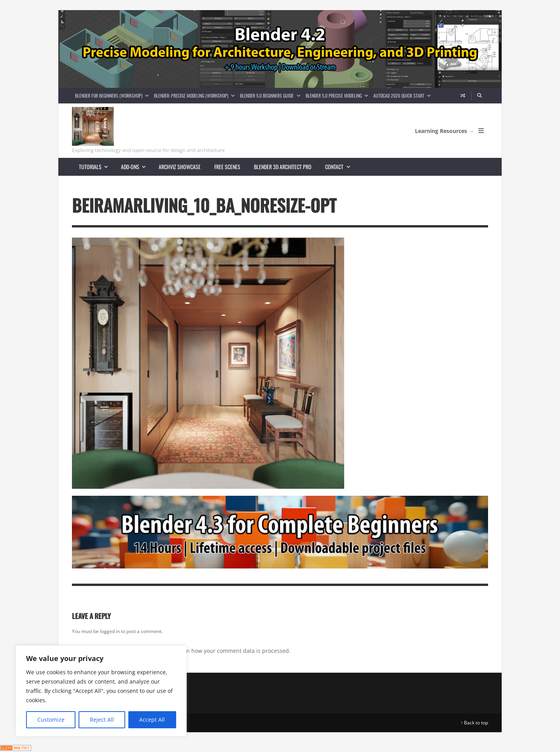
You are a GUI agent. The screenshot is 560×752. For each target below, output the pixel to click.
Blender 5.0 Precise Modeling (338, 95)
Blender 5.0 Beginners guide (271, 95)
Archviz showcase (180, 167)
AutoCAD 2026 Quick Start (403, 95)
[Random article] (463, 96)
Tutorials (97, 167)
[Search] (480, 96)
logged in (110, 631)
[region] (101, 691)
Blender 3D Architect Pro (283, 167)
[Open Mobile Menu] (481, 131)
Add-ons (136, 167)
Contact (341, 167)
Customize (51, 720)
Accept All (152, 720)
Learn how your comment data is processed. (233, 651)
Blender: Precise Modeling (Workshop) (196, 95)
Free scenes (227, 167)
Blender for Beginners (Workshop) (113, 95)
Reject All (102, 720)
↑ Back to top (474, 723)
